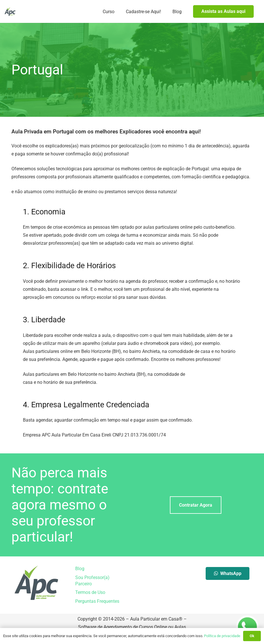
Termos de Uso (90, 592)
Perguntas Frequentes (97, 601)
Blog (80, 569)
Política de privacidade (222, 636)
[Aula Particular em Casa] (10, 11)
